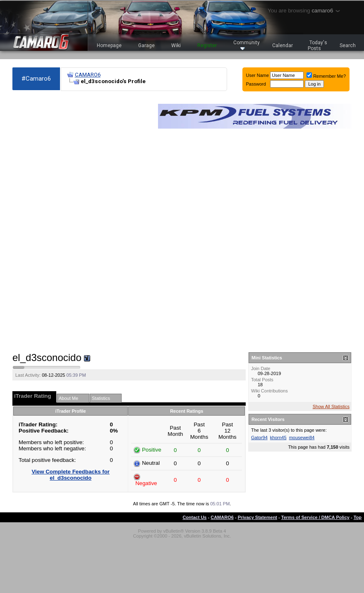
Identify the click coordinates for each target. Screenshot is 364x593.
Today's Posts (318, 45)
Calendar (283, 45)
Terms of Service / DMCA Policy (315, 517)
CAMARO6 (88, 75)
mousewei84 (302, 438)
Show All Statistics (331, 406)
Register (207, 45)
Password (256, 84)
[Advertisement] (45, 222)
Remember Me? (326, 76)
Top (358, 517)
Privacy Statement (257, 517)
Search (348, 45)
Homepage (109, 45)
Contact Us (194, 517)
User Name (258, 75)
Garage (146, 45)
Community (247, 45)
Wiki (176, 45)
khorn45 (278, 438)
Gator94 (259, 438)
